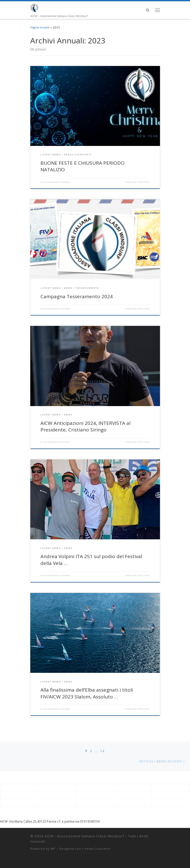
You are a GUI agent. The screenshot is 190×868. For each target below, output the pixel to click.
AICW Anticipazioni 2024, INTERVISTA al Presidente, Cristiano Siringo (85, 427)
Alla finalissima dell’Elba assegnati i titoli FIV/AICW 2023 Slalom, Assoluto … (87, 693)
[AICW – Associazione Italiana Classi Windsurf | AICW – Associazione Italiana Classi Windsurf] (34, 7)
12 (103, 751)
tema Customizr (98, 849)
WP (53, 849)
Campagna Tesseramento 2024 (77, 296)
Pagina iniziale (40, 27)
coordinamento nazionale (57, 182)
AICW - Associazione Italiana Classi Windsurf (84, 836)
